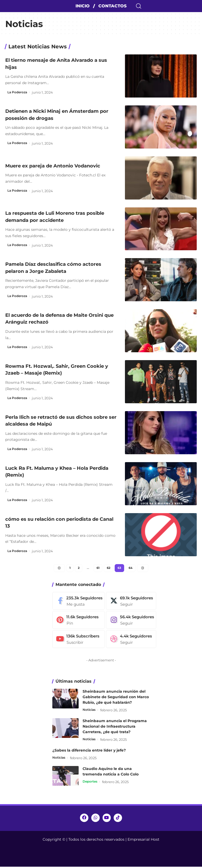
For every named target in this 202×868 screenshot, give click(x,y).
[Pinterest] (80, 621)
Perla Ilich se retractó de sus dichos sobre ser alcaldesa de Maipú (55, 420)
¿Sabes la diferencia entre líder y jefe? (89, 752)
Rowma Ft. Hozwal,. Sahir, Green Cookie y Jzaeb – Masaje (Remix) (60, 369)
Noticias (90, 712)
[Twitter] (135, 602)
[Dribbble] (135, 641)
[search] (168, 6)
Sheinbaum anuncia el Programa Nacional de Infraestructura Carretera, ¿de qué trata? (115, 728)
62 (109, 568)
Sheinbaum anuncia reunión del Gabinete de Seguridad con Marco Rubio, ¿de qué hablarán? (116, 698)
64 (132, 568)
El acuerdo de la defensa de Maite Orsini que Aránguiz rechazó (52, 318)
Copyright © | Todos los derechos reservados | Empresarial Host (101, 841)
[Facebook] (80, 602)
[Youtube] (80, 641)
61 (98, 568)
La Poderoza (18, 92)
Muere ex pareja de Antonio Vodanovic (59, 166)
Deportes (91, 784)
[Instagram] (135, 621)
